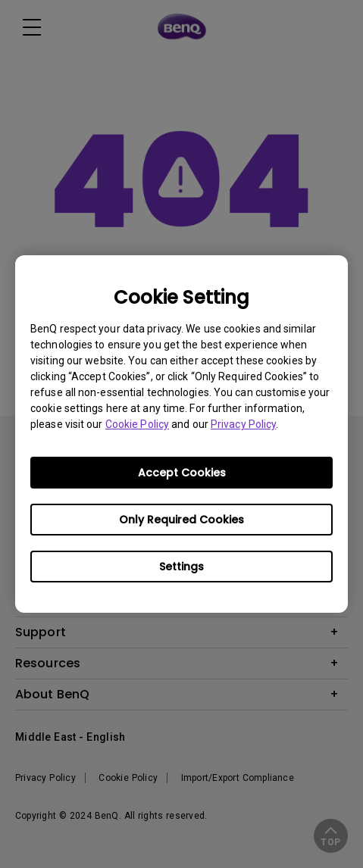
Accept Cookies (182, 473)
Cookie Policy (137, 424)
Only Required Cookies (181, 520)
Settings (181, 567)
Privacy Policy (243, 424)
